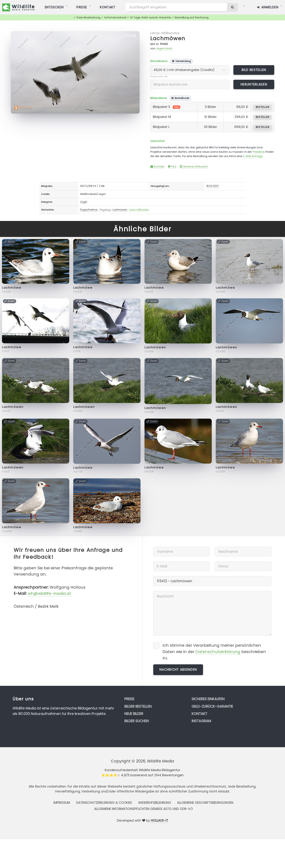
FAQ (172, 166)
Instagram (201, 721)
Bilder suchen (137, 721)
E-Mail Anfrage (253, 156)
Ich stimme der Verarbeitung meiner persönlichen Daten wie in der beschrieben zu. (214, 652)
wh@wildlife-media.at (49, 593)
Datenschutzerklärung (218, 652)
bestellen (263, 107)
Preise (129, 699)
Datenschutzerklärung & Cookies (104, 803)
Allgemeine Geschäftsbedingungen (205, 803)
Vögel (84, 202)
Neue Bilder (134, 714)
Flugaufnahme (89, 210)
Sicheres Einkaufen (194, 166)
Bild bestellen (254, 70)
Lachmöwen (168, 38)
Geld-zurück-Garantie (212, 706)
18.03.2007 (213, 186)
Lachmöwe (12, 288)
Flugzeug (105, 210)
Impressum (62, 803)
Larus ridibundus (165, 33)
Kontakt (157, 166)
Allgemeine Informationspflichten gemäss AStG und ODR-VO (143, 809)
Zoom (129, 36)
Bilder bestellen (138, 706)
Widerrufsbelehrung (155, 803)
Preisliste (259, 152)
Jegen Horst (164, 48)
